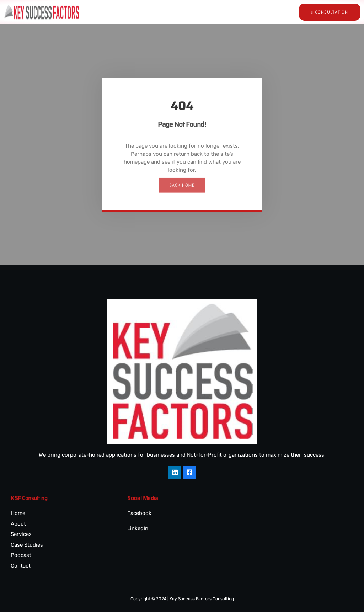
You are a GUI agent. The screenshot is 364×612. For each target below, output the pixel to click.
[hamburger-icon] (246, 12)
